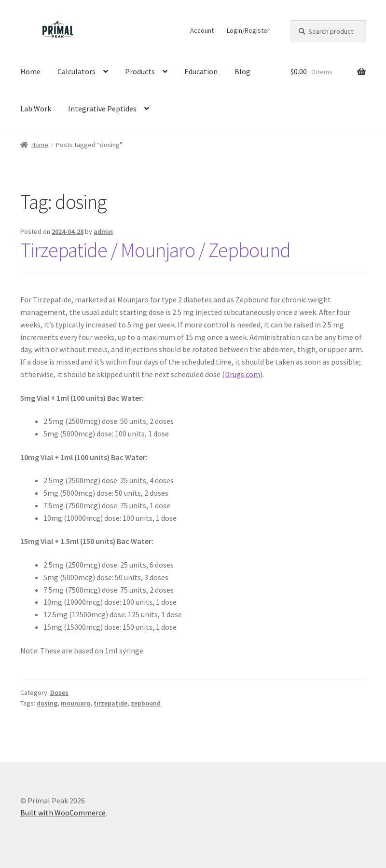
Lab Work (36, 108)
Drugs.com (242, 374)
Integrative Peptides (102, 108)
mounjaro (76, 703)
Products (140, 71)
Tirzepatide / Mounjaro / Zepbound (155, 250)
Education (201, 71)
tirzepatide (110, 703)
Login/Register (248, 30)
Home (30, 71)
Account (202, 30)
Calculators (76, 71)
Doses (59, 692)
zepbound (146, 703)
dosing (47, 703)
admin (103, 231)
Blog (242, 71)
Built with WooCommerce (63, 813)
